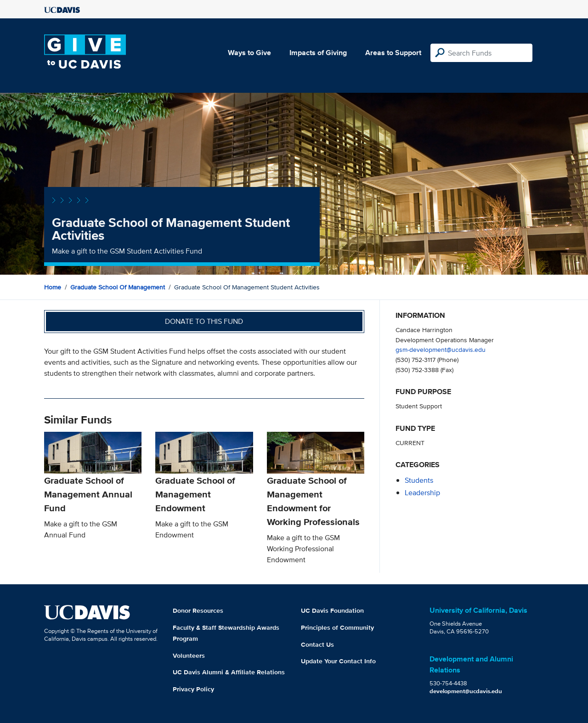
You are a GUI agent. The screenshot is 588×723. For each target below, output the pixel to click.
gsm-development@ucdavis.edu (441, 349)
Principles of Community (337, 627)
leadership (422, 493)
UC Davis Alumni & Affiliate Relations (229, 672)
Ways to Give (249, 53)
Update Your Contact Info (338, 661)
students (419, 480)
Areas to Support (393, 53)
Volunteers (189, 655)
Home (53, 287)
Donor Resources (198, 610)
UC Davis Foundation (332, 610)
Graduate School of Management (118, 287)
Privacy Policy (193, 689)
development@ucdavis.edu (466, 691)
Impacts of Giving (318, 53)
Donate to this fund (204, 321)
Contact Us (317, 644)
